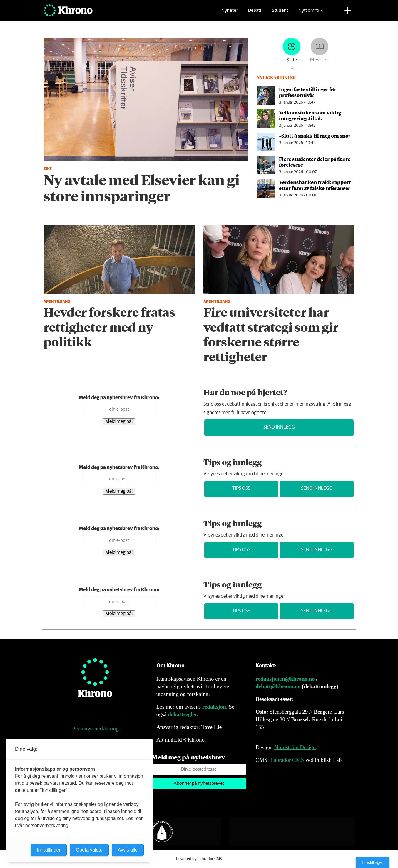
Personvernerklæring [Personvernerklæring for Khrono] (95, 728)
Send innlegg (279, 427)
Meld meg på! (119, 422)
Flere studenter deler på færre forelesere (315, 162)
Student (280, 13)
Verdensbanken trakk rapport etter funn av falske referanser (315, 185)
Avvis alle (128, 850)
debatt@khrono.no (278, 686)
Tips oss (241, 488)
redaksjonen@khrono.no (285, 679)
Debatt (255, 13)
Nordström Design (295, 747)
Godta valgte (89, 850)
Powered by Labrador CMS (199, 859)
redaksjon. (215, 707)
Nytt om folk (311, 13)
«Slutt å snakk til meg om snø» (315, 136)
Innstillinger (373, 862)
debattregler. (183, 714)
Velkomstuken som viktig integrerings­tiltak (310, 115)
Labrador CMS (287, 760)
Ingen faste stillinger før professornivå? (308, 92)
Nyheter (230, 13)
